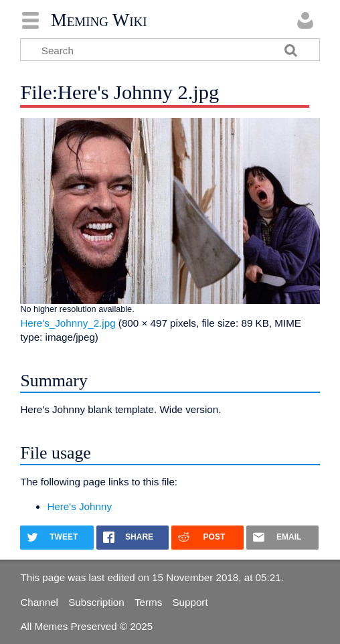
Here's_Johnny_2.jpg (68, 323)
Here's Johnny (79, 506)
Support (190, 602)
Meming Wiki (99, 20)
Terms (148, 602)
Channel (39, 602)
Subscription (96, 602)
